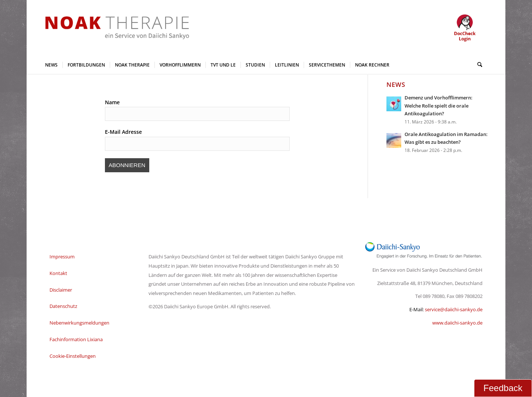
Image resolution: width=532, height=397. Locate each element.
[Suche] (477, 65)
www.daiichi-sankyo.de (457, 323)
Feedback (503, 388)
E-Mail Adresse (123, 132)
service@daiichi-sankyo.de (454, 309)
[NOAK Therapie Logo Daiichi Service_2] (111, 28)
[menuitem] (51, 65)
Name (112, 102)
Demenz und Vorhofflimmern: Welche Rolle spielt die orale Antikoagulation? (439, 106)
